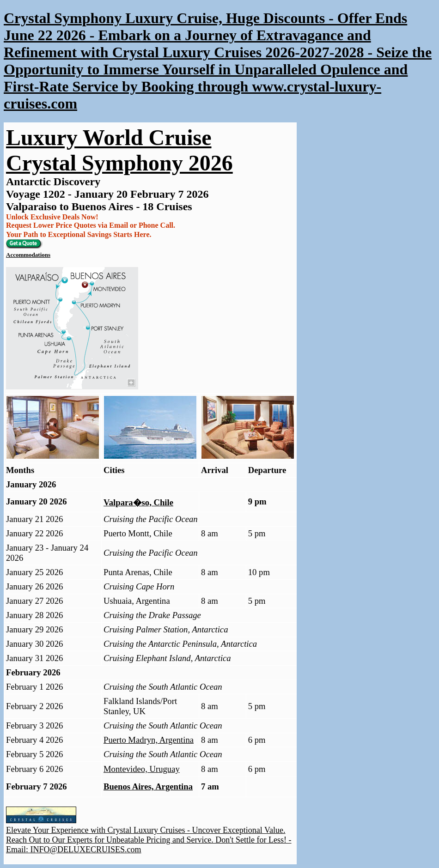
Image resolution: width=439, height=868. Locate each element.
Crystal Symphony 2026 (119, 163)
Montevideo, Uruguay (142, 769)
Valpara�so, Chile (138, 502)
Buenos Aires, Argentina (148, 786)
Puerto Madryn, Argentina (149, 740)
